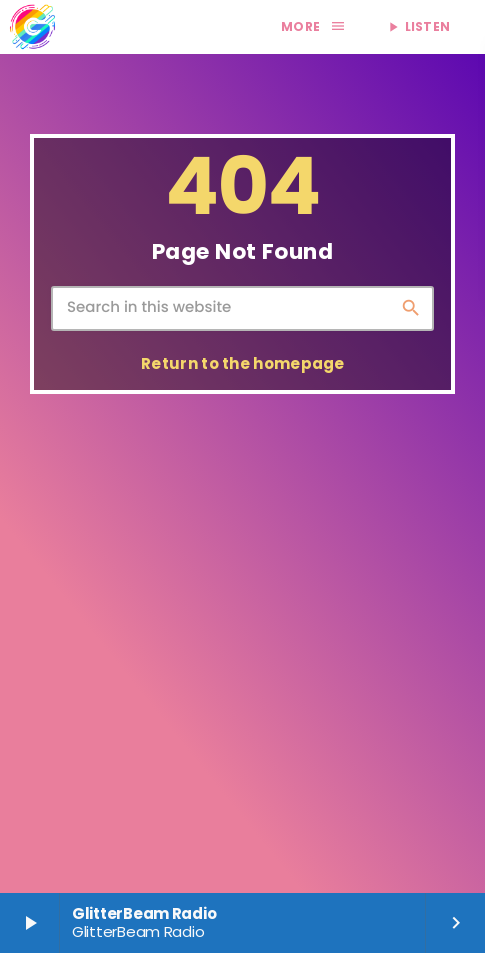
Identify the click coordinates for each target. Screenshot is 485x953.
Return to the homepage (243, 363)
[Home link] (32, 27)
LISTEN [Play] (417, 26)
